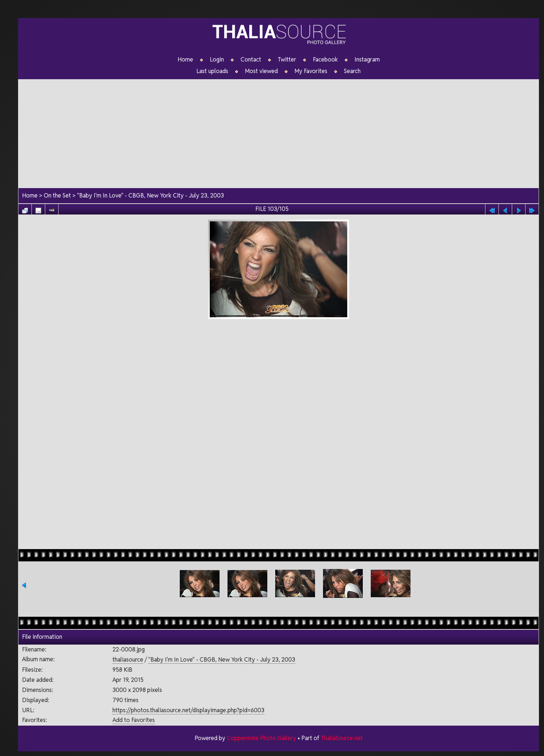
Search (352, 71)
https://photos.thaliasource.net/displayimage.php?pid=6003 (188, 710)
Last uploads (212, 71)
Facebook (325, 60)
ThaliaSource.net (342, 738)
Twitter (287, 60)
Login (217, 60)
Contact (251, 60)
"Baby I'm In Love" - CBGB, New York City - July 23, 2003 (150, 196)
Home (185, 60)
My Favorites (311, 71)
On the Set (57, 196)
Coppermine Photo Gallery (262, 738)
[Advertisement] (279, 130)
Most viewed (261, 71)
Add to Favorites (134, 720)
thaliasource (128, 660)
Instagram (367, 60)
